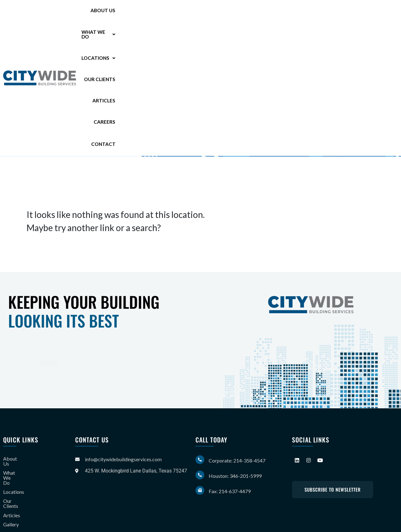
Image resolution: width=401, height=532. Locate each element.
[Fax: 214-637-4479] (200, 490)
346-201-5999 (78, 114)
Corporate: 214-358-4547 (237, 460)
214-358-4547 (83, 103)
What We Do (210, 12)
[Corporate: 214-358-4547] (200, 460)
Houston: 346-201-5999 (235, 476)
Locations (252, 12)
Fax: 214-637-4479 (230, 491)
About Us (172, 12)
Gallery (11, 495)
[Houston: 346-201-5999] (200, 475)
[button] (210, 13)
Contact (383, 12)
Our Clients (291, 12)
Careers (351, 12)
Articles (324, 12)
